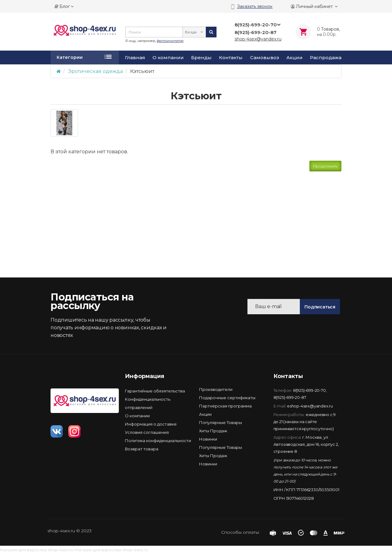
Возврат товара (142, 449)
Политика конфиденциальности (158, 441)
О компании (168, 58)
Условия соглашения (147, 432)
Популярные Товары (221, 422)
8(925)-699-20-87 (290, 397)
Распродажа (326, 58)
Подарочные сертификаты (227, 398)
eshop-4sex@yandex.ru (310, 406)
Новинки (208, 439)
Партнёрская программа (225, 406)
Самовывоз (265, 58)
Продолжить (325, 166)
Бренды (201, 58)
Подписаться (320, 307)
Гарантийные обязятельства (155, 391)
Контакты (231, 58)
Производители (216, 389)
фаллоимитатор (170, 41)
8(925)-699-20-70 (309, 390)
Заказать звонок (255, 6)
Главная (135, 58)
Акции (294, 58)
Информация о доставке (151, 424)
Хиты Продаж (213, 431)
